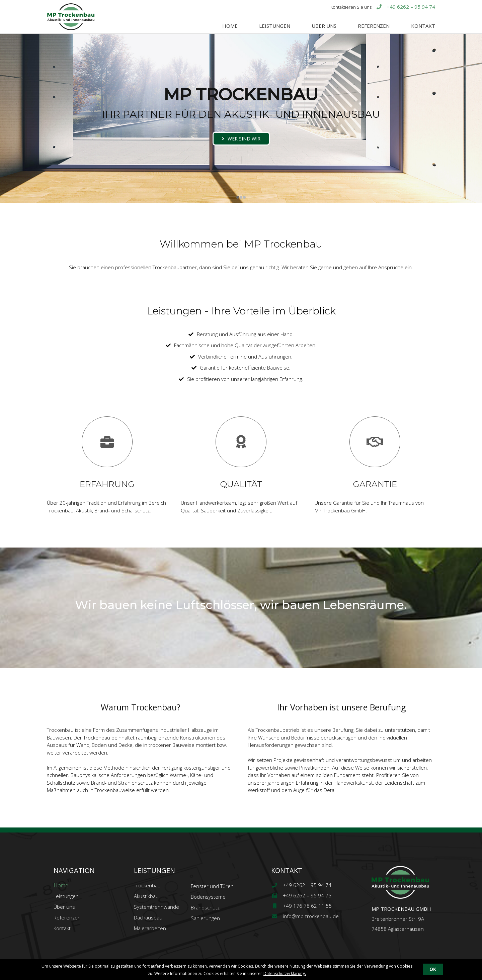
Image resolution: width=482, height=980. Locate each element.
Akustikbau (146, 896)
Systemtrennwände (156, 907)
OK (433, 969)
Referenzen (374, 26)
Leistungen (275, 26)
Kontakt (423, 26)
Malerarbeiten (150, 928)
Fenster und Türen (212, 886)
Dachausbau (148, 917)
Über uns (324, 26)
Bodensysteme (208, 897)
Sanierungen (205, 918)
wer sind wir (244, 139)
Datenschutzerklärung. (285, 973)
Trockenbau (147, 885)
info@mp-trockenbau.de (305, 916)
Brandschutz (205, 907)
